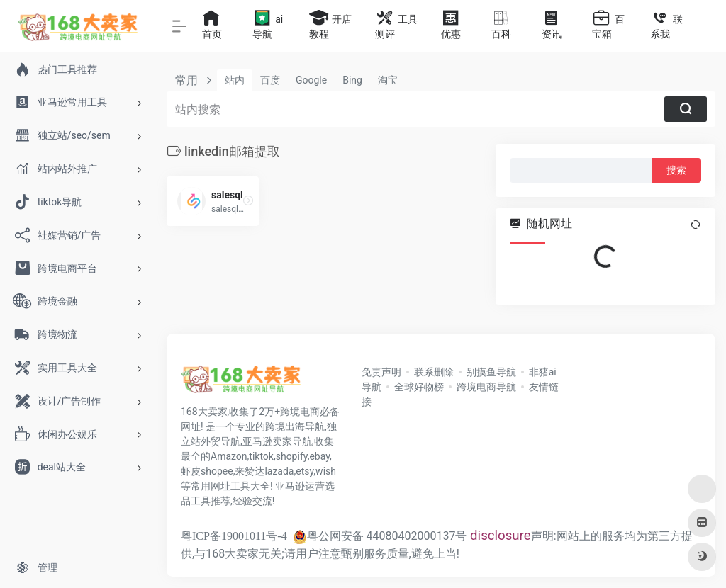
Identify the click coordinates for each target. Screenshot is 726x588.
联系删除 (434, 372)
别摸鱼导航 (491, 372)
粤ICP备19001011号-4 (234, 536)
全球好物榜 (419, 387)
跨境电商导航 (486, 387)
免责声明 (381, 372)
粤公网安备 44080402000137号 (380, 536)
